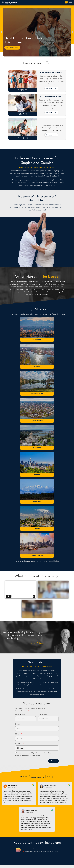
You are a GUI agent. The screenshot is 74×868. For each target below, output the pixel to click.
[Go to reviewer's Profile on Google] (23, 811)
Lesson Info (51, 88)
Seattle (37, 475)
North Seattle (37, 421)
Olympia (37, 448)
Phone (18, 734)
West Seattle (37, 556)
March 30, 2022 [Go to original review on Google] (12, 787)
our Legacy (32, 561)
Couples (23, 114)
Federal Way (37, 394)
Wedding (23, 138)
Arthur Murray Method (51, 561)
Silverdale (37, 502)
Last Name (43, 715)
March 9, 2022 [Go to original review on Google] (48, 787)
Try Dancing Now (12, 48)
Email (18, 724)
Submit (53, 761)
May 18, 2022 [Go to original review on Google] (29, 812)
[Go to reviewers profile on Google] (5, 786)
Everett (37, 367)
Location (19, 744)
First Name (20, 715)
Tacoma (37, 529)
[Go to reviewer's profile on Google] (42, 786)
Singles (23, 90)
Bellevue (37, 340)
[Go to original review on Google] (33, 786)
